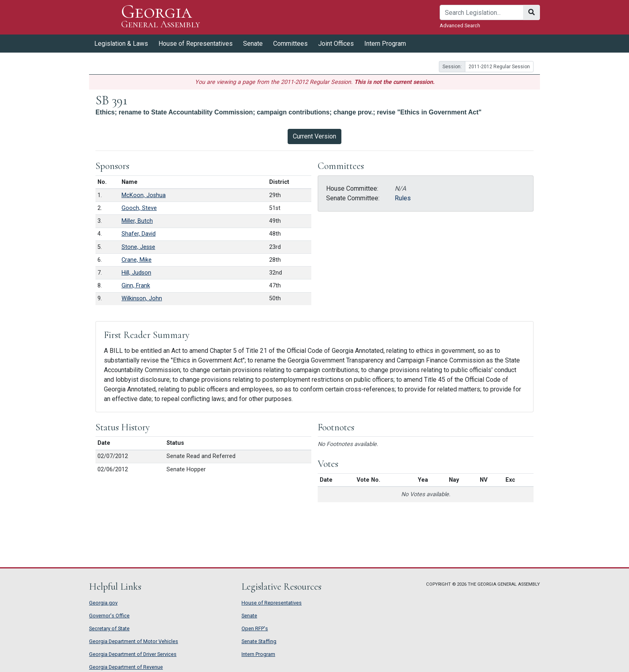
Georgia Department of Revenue (126, 667)
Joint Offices (336, 44)
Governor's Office (109, 616)
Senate (253, 44)
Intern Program (385, 44)
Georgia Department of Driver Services (133, 654)
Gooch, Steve (139, 208)
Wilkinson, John (142, 298)
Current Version (314, 136)
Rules (403, 198)
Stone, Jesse (138, 247)
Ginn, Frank (136, 286)
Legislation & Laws (121, 44)
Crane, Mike (137, 260)
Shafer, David (139, 234)
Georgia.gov (103, 603)
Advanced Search (460, 25)
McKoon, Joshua (144, 195)
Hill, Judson (136, 273)
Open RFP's (255, 628)
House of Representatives (196, 44)
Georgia (161, 17)
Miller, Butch (137, 221)
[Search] (482, 12)
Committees (290, 44)
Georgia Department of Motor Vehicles (134, 641)
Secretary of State (109, 628)
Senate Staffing (259, 641)
